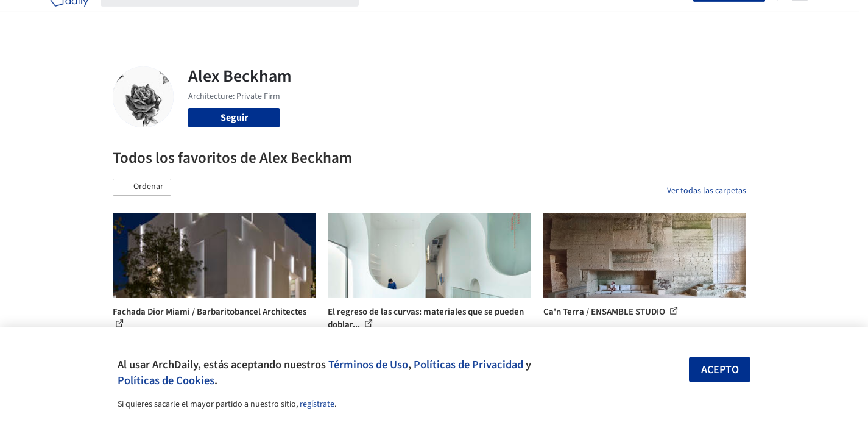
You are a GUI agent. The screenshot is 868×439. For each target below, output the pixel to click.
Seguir (234, 118)
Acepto (720, 370)
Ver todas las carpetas (707, 191)
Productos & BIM (490, 17)
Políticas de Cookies (166, 380)
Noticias (552, 17)
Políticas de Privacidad (468, 365)
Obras (383, 17)
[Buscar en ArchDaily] (239, 17)
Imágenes (426, 17)
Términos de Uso (368, 365)
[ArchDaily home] (69, 17)
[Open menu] (800, 17)
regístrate (317, 404)
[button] (142, 187)
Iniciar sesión (659, 17)
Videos (593, 17)
